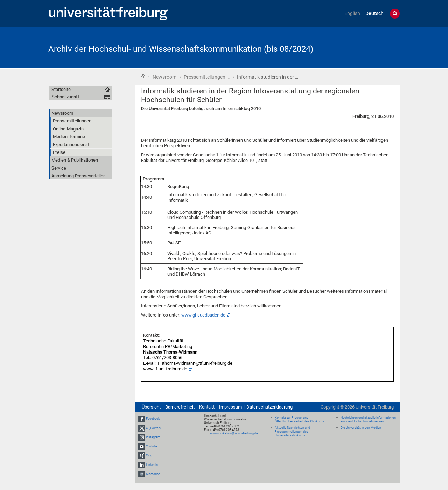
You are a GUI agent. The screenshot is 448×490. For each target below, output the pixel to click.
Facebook (153, 419)
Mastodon (153, 474)
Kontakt (207, 407)
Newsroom (164, 77)
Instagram (153, 437)
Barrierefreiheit (180, 407)
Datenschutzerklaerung (269, 407)
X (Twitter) (153, 428)
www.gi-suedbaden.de (203, 315)
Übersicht (151, 407)
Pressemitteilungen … (207, 77)
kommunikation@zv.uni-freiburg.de (234, 433)
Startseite (143, 76)
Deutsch (374, 13)
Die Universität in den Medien (361, 428)
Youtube (152, 446)
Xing (149, 455)
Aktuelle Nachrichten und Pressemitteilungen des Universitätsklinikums (292, 432)
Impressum (230, 407)
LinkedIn (152, 465)
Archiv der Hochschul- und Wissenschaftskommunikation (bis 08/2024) (181, 49)
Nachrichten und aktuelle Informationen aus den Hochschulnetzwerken (368, 420)
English (352, 13)
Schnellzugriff (66, 97)
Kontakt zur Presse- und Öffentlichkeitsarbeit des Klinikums (299, 420)
